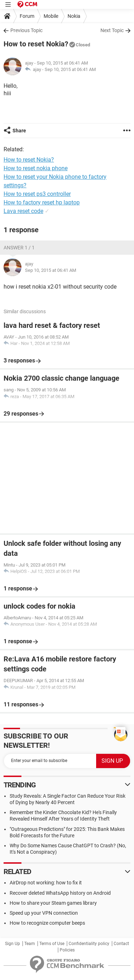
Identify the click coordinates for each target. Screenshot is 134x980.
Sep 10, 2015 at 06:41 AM (70, 69)
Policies (67, 950)
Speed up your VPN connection (44, 913)
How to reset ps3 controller (37, 194)
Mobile (51, 16)
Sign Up (13, 944)
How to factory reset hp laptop (42, 202)
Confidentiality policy (89, 944)
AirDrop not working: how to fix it (46, 883)
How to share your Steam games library (53, 903)
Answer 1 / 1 (19, 248)
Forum (27, 16)
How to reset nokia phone (36, 168)
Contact (121, 944)
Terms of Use (52, 944)
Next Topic (112, 30)
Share (19, 131)
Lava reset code (23, 211)
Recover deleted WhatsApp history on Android (60, 893)
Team (30, 944)
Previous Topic (26, 30)
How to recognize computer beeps (47, 923)
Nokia (74, 16)
